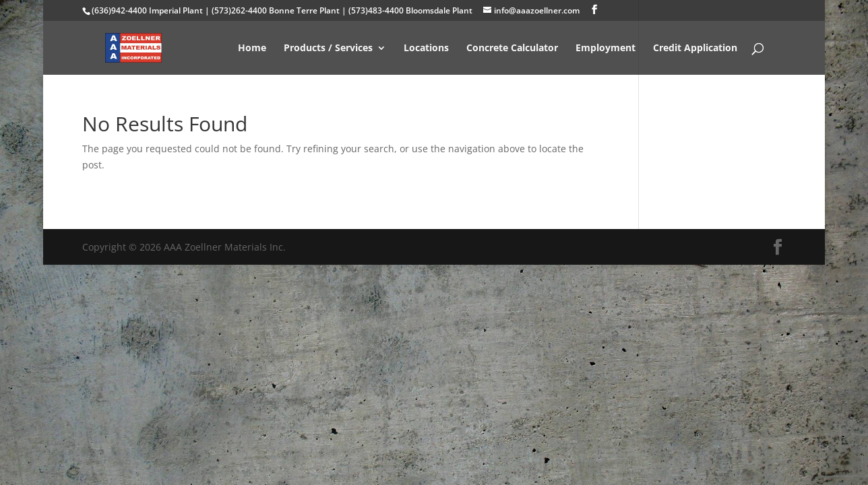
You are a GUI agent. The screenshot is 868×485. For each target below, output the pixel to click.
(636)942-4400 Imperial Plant (147, 10)
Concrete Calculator (512, 48)
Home (252, 48)
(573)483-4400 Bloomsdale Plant (410, 10)
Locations (426, 48)
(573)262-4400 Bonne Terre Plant (276, 10)
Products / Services (328, 48)
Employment (606, 48)
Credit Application (695, 48)
